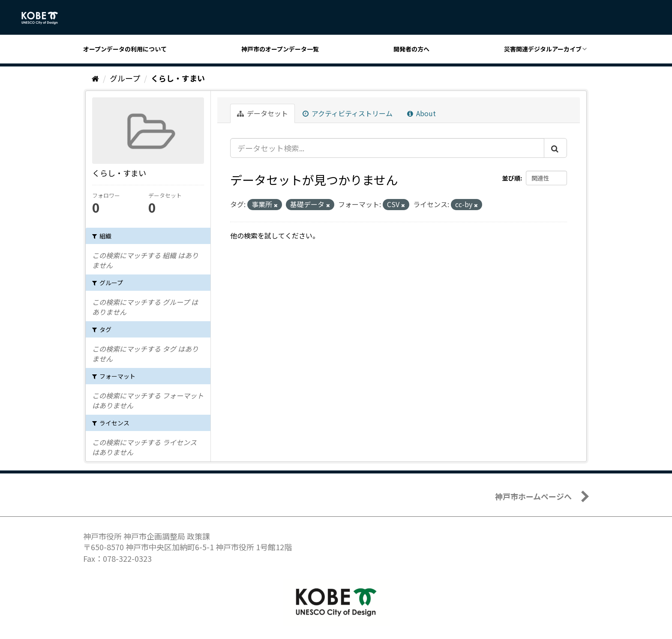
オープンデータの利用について (125, 49)
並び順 (511, 178)
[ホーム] (95, 78)
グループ (125, 78)
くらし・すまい (178, 78)
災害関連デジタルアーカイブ (543, 49)
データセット (262, 113)
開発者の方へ (411, 49)
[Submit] (555, 148)
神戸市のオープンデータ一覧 (280, 49)
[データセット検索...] (387, 148)
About (421, 113)
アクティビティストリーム (348, 113)
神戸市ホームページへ (533, 496)
